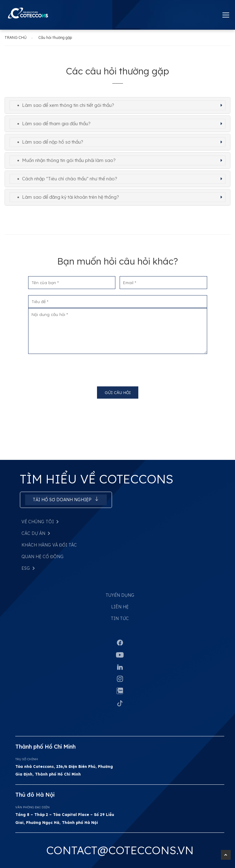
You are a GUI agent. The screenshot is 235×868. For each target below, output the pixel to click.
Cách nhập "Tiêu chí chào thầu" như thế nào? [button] (70, 179)
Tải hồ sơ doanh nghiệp (66, 499)
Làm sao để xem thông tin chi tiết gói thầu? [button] (68, 105)
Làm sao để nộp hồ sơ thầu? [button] (53, 142)
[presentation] (117, 368)
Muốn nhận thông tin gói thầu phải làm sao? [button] (69, 160)
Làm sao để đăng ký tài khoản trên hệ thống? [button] (71, 197)
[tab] (117, 105)
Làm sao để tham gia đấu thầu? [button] (56, 124)
